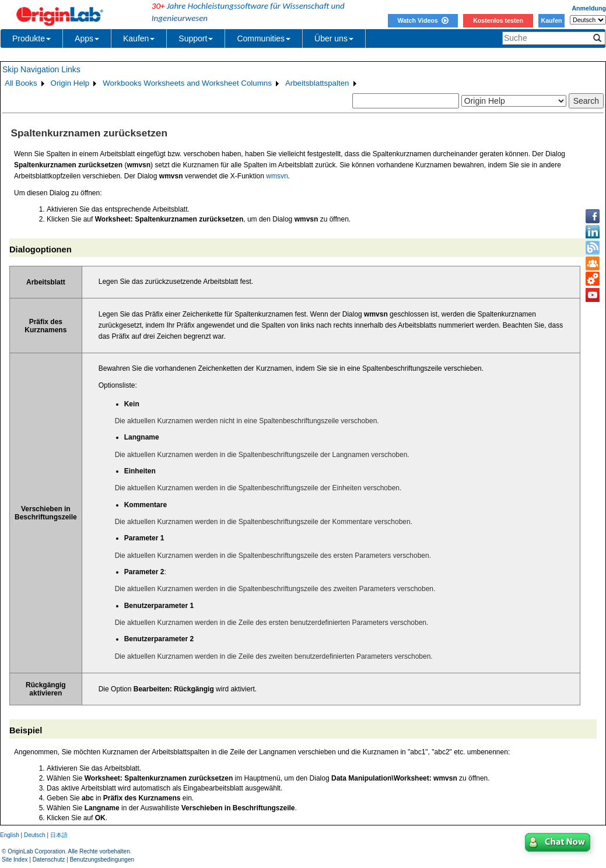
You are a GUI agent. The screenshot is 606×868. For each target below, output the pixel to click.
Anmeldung (589, 8)
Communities (264, 38)
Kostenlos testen (498, 20)
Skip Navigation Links (41, 69)
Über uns (334, 38)
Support (196, 38)
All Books (21, 83)
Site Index (15, 860)
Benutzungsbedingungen (102, 860)
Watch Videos (423, 20)
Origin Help (70, 83)
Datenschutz (49, 860)
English (10, 835)
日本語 (59, 835)
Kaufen (551, 20)
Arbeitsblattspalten (317, 83)
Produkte (31, 38)
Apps (87, 38)
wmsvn (277, 176)
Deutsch (35, 835)
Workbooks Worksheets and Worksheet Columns (187, 83)
